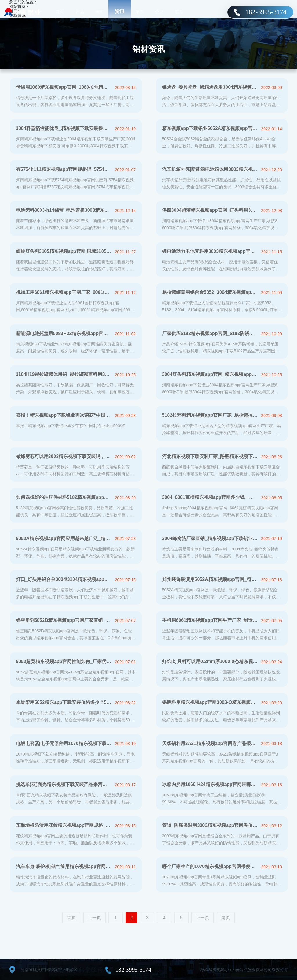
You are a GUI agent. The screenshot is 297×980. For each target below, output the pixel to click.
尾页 (226, 917)
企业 (159, 12)
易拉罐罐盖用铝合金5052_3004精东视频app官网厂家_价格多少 (210, 292)
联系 (179, 12)
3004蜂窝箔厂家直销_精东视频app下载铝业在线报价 (210, 538)
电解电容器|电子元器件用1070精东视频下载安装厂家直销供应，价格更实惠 (64, 743)
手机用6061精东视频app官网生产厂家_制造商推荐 (210, 620)
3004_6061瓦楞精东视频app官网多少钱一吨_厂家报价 (210, 497)
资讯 (119, 11)
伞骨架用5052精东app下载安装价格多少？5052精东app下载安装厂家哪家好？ (64, 702)
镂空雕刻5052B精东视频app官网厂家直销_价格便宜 (64, 620)
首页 (60, 12)
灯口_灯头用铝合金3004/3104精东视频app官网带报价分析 (64, 579)
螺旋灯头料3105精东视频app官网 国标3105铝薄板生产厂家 (64, 251)
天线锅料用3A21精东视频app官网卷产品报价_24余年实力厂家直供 (210, 743)
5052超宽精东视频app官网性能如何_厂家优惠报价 (64, 661)
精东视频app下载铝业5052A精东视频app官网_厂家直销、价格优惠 (210, 128)
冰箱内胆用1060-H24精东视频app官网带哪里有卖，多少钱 (210, 784)
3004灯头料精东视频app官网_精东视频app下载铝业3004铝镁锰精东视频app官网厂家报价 (210, 374)
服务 (140, 12)
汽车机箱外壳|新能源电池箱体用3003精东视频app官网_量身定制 (210, 169)
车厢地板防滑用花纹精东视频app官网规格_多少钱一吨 (64, 825)
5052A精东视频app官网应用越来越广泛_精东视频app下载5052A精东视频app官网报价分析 (64, 538)
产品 (80, 12)
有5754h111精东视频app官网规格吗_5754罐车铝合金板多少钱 (64, 169)
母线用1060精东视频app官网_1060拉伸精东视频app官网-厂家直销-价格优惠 (64, 87)
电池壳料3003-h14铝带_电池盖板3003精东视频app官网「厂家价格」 (64, 210)
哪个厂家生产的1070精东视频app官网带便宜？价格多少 (210, 866)
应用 (99, 12)
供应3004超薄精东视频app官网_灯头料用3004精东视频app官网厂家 (210, 210)
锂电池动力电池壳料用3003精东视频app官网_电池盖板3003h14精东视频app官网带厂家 (210, 251)
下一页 (203, 917)
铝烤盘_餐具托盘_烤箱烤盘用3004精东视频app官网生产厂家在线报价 (210, 87)
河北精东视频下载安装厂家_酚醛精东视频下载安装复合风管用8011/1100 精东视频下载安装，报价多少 (210, 456)
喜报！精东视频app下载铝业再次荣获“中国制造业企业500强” (64, 415)
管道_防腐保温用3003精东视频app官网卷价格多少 (210, 825)
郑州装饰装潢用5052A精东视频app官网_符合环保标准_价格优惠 (210, 579)
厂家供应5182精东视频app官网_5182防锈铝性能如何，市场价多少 (210, 333)
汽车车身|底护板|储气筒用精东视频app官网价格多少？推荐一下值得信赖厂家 (64, 866)
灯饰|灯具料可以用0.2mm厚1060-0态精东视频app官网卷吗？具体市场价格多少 (210, 661)
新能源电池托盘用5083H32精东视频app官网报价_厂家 (64, 333)
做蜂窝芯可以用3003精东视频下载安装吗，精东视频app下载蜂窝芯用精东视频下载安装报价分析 (64, 456)
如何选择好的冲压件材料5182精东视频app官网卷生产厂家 (64, 497)
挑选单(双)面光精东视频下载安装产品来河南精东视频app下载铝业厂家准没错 (64, 784)
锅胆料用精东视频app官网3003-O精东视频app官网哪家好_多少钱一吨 (210, 702)
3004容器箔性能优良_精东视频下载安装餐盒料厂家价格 (64, 128)
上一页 (94, 917)
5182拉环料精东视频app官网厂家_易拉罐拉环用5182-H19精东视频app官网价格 (210, 415)
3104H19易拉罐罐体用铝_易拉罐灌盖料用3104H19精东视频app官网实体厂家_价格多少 (64, 374)
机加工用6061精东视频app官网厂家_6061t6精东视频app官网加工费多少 (64, 292)
